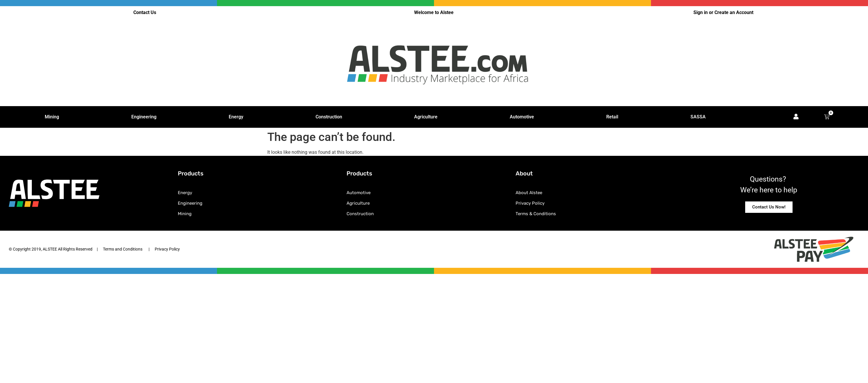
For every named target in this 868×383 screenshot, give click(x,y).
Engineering (144, 117)
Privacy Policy (530, 203)
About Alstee (529, 193)
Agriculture (426, 117)
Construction (329, 117)
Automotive (522, 117)
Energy (236, 117)
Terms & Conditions (536, 214)
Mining (52, 117)
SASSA (698, 117)
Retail (612, 117)
